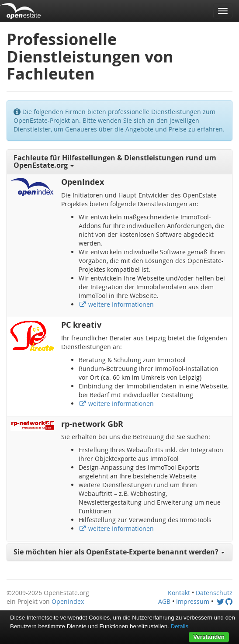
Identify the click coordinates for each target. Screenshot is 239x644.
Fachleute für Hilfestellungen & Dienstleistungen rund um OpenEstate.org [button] (115, 162)
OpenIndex (68, 601)
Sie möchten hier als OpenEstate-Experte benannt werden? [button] (119, 552)
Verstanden (209, 637)
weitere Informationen (116, 304)
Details (179, 626)
